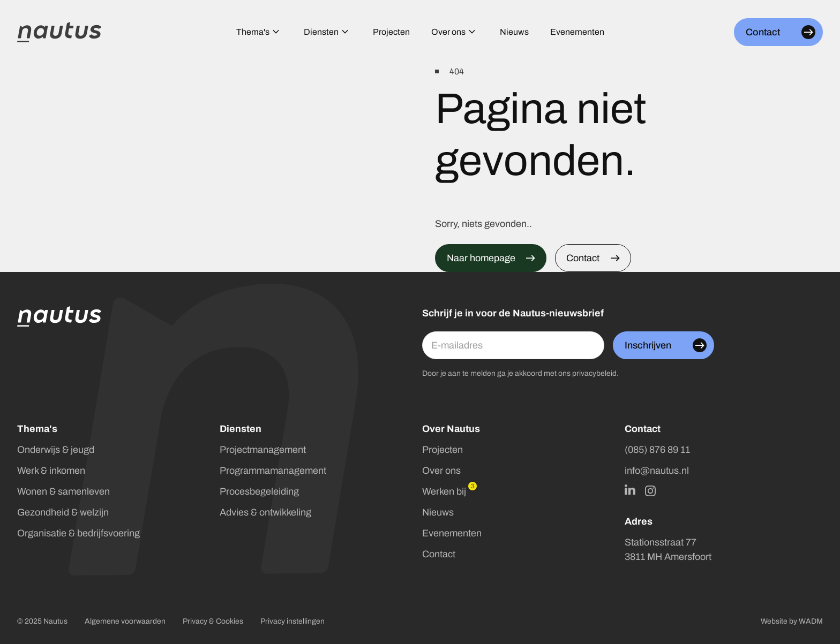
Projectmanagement (263, 450)
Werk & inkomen (51, 471)
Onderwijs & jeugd (56, 450)
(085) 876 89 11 (657, 450)
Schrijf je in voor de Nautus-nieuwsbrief (513, 313)
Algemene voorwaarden (125, 621)
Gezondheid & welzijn (63, 512)
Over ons (441, 471)
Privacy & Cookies (213, 621)
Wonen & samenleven (63, 491)
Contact (439, 554)
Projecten (442, 450)
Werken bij (444, 491)
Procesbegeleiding (259, 491)
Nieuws (438, 512)
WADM (811, 621)
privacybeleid (594, 373)
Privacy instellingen (292, 621)
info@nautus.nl (657, 471)
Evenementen (452, 533)
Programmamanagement (273, 471)
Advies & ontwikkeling (265, 512)
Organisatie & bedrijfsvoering (78, 533)
